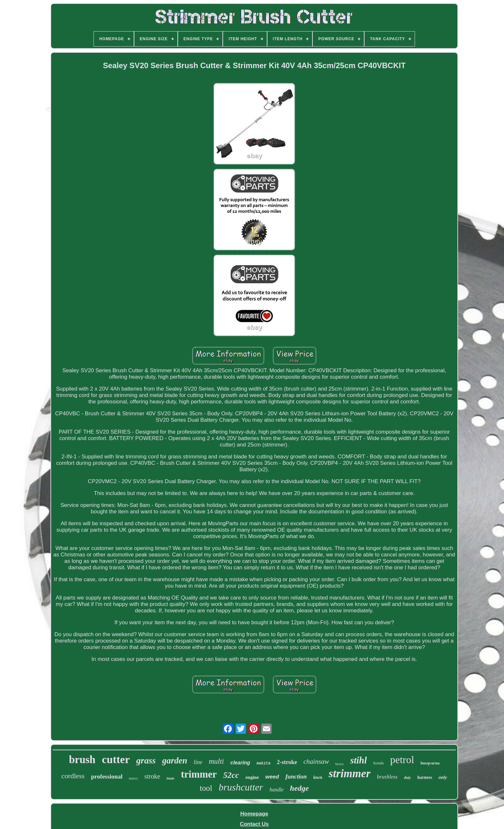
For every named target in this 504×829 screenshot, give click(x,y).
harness (425, 777)
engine (252, 777)
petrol (402, 760)
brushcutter (241, 787)
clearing (240, 763)
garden (175, 761)
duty (407, 778)
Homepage (254, 814)
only (443, 777)
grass (146, 760)
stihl (359, 760)
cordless (73, 776)
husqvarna (430, 763)
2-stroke (287, 762)
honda (378, 763)
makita (263, 763)
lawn (318, 777)
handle (277, 790)
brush (82, 760)
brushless (387, 777)
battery (133, 778)
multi (216, 761)
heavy (339, 764)
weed (272, 777)
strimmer (349, 774)
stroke (152, 776)
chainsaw (316, 761)
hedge (299, 788)
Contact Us (254, 824)
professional (107, 776)
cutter (116, 759)
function (296, 776)
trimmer (199, 774)
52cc (231, 775)
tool (206, 788)
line (198, 762)
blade (170, 778)
